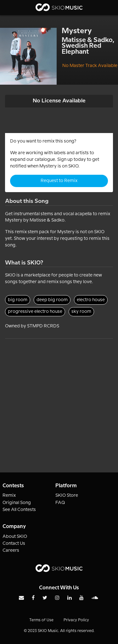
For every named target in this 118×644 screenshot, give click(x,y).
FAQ (60, 503)
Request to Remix (59, 181)
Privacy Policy (76, 620)
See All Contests (19, 510)
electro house (91, 300)
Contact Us (14, 544)
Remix (9, 495)
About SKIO (15, 537)
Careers (11, 550)
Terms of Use (41, 620)
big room (18, 300)
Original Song (17, 503)
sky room (81, 312)
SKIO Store (67, 495)
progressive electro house (35, 312)
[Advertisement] (59, 398)
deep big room (52, 300)
